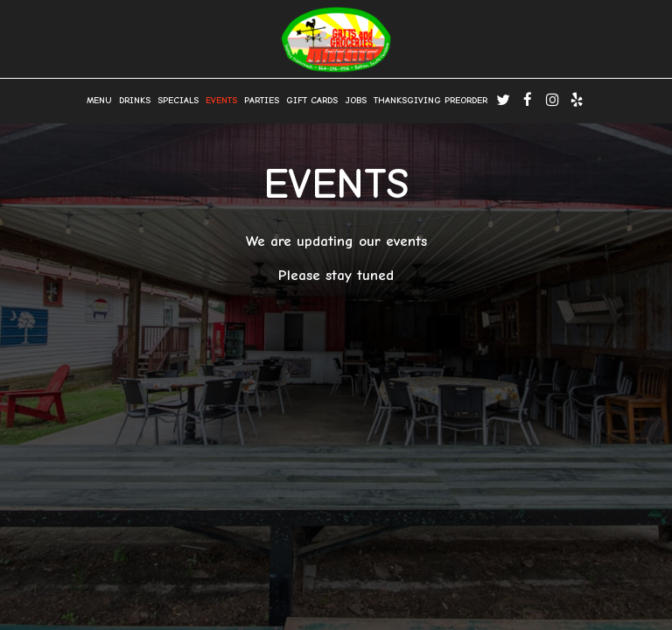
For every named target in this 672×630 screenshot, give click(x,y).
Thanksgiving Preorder (430, 101)
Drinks (135, 101)
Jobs (356, 101)
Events (221, 101)
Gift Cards (312, 101)
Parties (262, 101)
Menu (99, 101)
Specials (178, 101)
